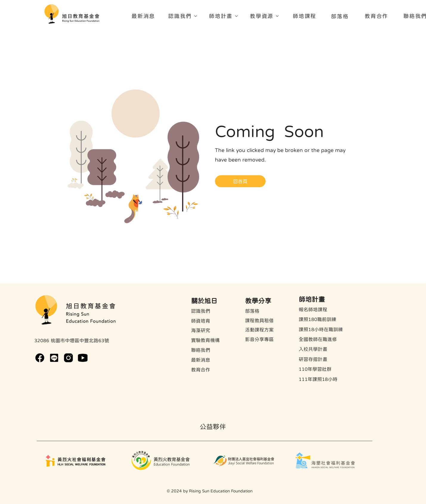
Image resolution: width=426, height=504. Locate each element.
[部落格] (340, 16)
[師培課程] (305, 16)
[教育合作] (377, 16)
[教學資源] (267, 16)
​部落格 (252, 311)
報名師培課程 (313, 309)
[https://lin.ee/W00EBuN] (54, 358)
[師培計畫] (226, 16)
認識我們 (201, 311)
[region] (185, 18)
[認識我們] (185, 16)
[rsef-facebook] (40, 358)
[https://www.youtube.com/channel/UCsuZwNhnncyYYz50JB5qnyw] (83, 358)
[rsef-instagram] (68, 358)
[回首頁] (240, 181)
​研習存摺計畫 (313, 359)
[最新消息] (144, 16)
